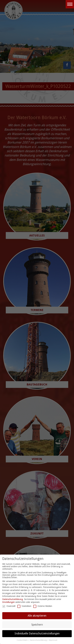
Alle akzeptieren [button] (37, 616)
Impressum (53, 640)
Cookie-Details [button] (22, 640)
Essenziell (9, 606)
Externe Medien (43, 606)
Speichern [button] (37, 625)
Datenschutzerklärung (13, 599)
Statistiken (24, 606)
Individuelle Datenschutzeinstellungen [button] (37, 633)
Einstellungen (9, 602)
